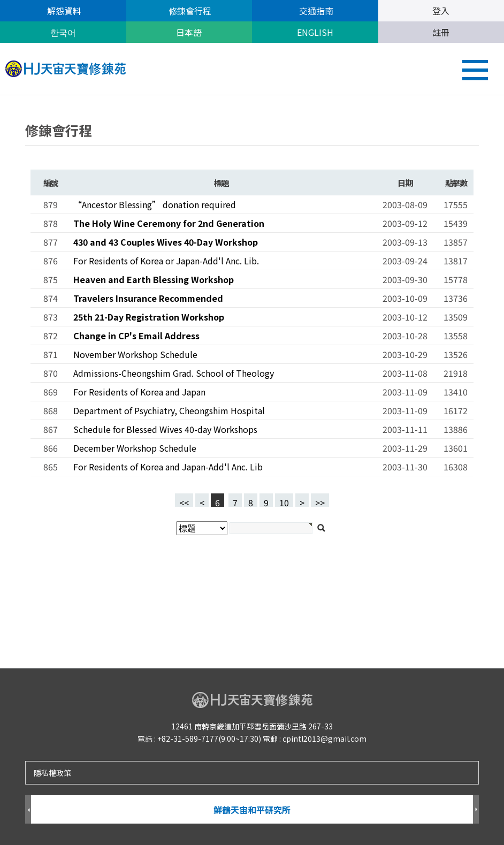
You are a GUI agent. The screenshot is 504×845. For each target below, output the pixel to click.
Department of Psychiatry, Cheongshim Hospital (169, 410)
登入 (441, 11)
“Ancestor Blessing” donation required (155, 204)
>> (320, 501)
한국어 (63, 32)
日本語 (189, 32)
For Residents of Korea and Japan (139, 392)
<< (184, 501)
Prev (28, 810)
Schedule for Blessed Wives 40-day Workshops (165, 429)
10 (282, 500)
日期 (405, 182)
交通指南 (315, 11)
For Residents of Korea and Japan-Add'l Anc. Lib (168, 467)
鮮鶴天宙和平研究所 (252, 810)
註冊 (441, 32)
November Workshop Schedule (135, 354)
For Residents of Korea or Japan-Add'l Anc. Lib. (166, 261)
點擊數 (456, 182)
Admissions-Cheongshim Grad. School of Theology (174, 373)
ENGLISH (315, 32)
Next (476, 810)
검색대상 (0, 96)
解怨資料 (63, 11)
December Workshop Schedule (135, 448)
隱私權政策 (52, 773)
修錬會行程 (189, 11)
